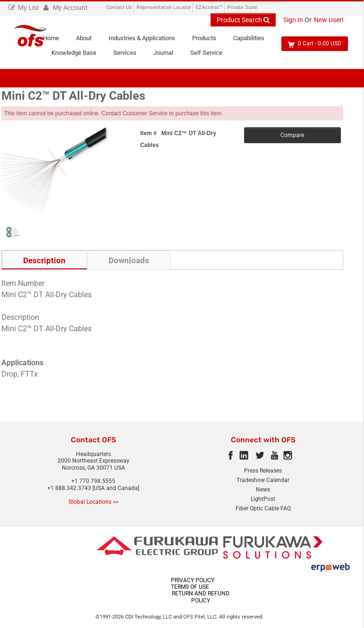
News (263, 490)
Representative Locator (164, 7)
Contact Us (119, 7)
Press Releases (263, 472)
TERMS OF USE (190, 588)
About (88, 41)
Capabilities (253, 41)
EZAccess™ (209, 7)
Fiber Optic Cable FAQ (263, 509)
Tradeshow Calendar (263, 481)
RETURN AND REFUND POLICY (201, 598)
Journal (168, 55)
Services (129, 55)
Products (208, 41)
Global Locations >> (93, 503)
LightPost (263, 500)
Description (44, 261)
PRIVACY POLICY (193, 581)
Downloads (129, 261)
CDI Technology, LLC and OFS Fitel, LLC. (172, 618)
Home (55, 41)
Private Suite (242, 7)
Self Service (211, 55)
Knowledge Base (78, 55)
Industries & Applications (146, 41)
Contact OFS (93, 441)
